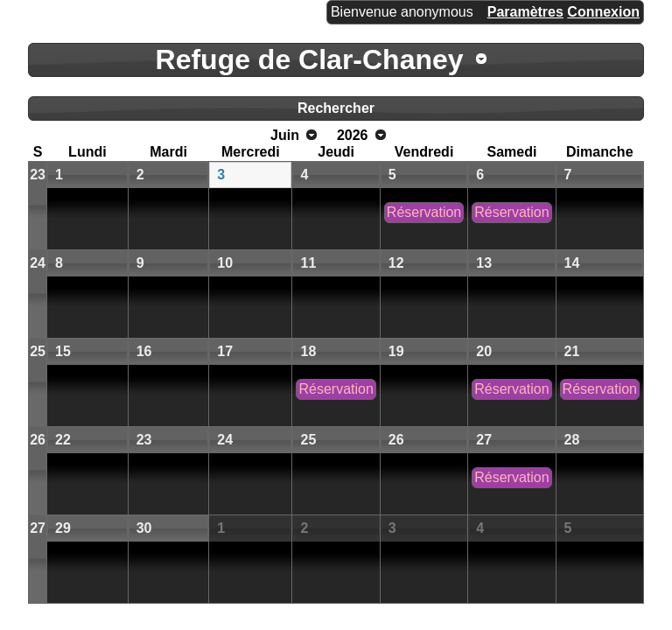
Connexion (603, 12)
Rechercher (336, 108)
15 (63, 351)
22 (63, 440)
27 (484, 440)
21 (572, 351)
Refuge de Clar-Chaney (310, 59)
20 (484, 351)
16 (144, 351)
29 (63, 528)
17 (225, 351)
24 (38, 263)
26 (38, 440)
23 (38, 175)
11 (308, 263)
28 (572, 440)
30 (144, 528)
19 (396, 351)
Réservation (424, 212)
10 (225, 263)
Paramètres (525, 12)
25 (38, 351)
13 (484, 263)
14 (572, 263)
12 (396, 263)
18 (308, 351)
